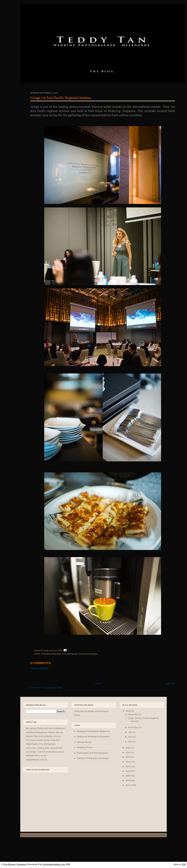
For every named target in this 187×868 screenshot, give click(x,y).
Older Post (170, 683)
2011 (128, 766)
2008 (128, 780)
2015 (128, 748)
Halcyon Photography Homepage (93, 758)
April (131, 741)
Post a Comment (39, 668)
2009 (128, 776)
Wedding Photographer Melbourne (93, 731)
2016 (128, 711)
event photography (70, 654)
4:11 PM (59, 650)
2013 (128, 757)
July (130, 732)
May (131, 737)
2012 (128, 762)
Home (98, 683)
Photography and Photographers (92, 753)
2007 (128, 785)
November (133, 727)
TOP (184, 864)
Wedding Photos (85, 747)
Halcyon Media (84, 742)
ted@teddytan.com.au (37, 760)
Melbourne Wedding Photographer (93, 737)
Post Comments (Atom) (53, 687)
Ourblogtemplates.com (54, 864)
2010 (128, 771)
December (133, 714)
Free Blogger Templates (15, 864)
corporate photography (51, 654)
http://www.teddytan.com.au (47, 736)
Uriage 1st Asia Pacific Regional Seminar (61, 98)
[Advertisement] (93, 850)
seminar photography (88, 654)
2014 (128, 752)
